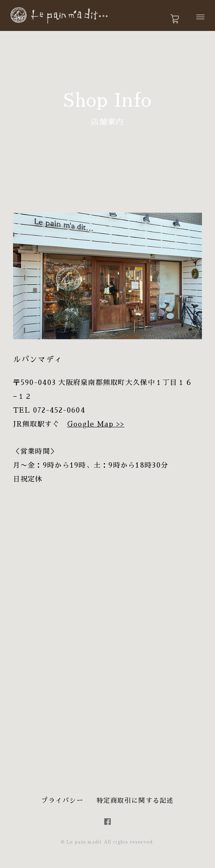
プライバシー (62, 801)
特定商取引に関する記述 (135, 801)
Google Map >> (96, 424)
